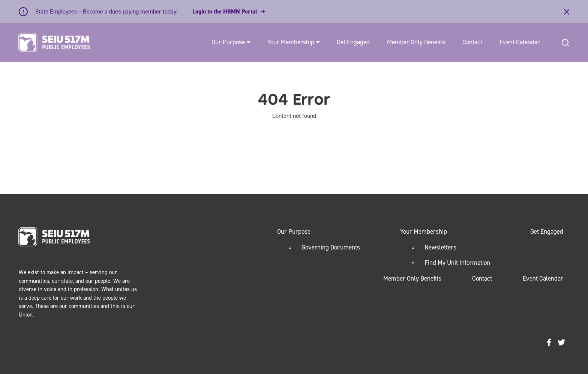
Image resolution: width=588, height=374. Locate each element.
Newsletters (440, 247)
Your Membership (291, 42)
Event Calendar (520, 42)
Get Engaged (353, 42)
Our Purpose (228, 42)
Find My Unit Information (457, 263)
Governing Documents (331, 247)
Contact (472, 42)
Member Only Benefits (416, 42)
